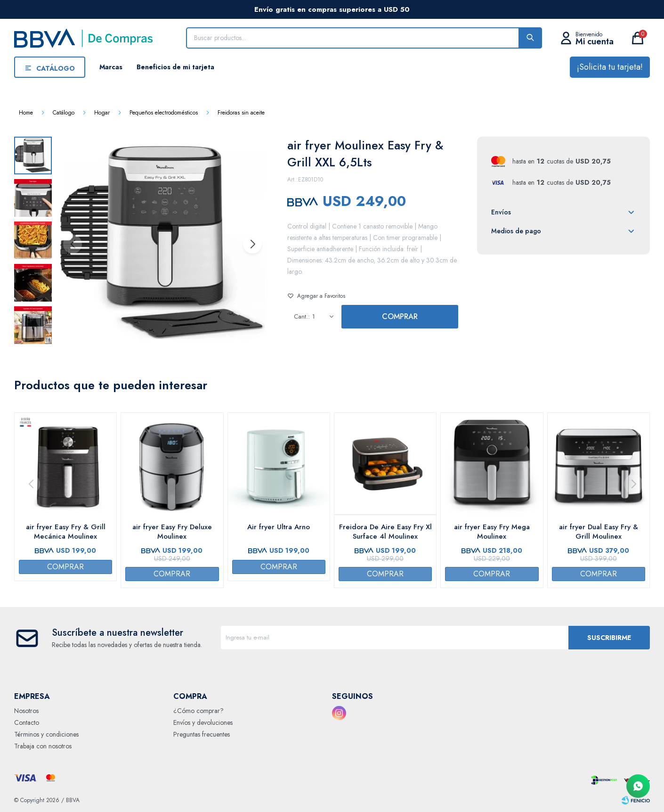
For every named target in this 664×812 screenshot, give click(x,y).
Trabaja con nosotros (43, 746)
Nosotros (26, 711)
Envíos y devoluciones (203, 722)
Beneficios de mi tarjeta (175, 67)
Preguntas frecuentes (202, 734)
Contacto (27, 722)
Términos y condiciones (46, 734)
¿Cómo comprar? (198, 711)
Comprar (400, 316)
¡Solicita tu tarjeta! (610, 67)
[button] (252, 244)
